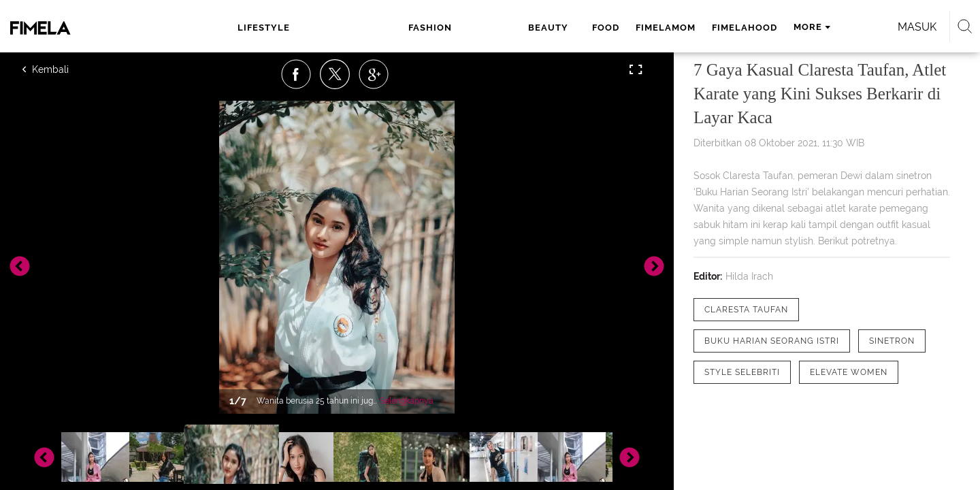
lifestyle (276, 28)
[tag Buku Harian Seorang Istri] (772, 341)
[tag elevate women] (849, 372)
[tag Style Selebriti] (742, 372)
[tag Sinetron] (892, 341)
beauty (398, 28)
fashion (340, 28)
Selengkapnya (407, 401)
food (448, 28)
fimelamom (508, 28)
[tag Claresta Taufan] (746, 310)
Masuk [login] (803, 27)
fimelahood (587, 28)
